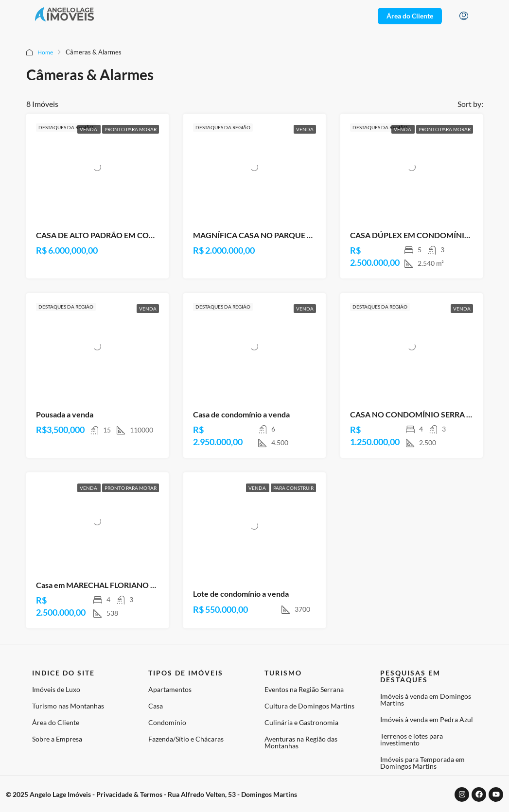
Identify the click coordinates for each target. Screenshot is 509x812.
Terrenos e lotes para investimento (412, 739)
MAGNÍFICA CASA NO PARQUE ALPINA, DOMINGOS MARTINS (306, 235)
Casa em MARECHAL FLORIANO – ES (100, 585)
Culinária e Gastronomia (301, 722)
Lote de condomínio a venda (241, 594)
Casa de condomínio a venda (241, 414)
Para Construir (293, 488)
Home (46, 52)
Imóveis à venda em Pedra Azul (427, 719)
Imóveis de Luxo (56, 689)
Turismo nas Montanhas (68, 706)
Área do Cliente (56, 722)
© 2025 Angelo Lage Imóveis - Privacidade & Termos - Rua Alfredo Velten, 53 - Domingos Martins (151, 794)
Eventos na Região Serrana (304, 689)
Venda (89, 129)
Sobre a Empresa (57, 739)
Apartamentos (170, 689)
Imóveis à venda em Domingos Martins (426, 700)
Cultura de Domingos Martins (309, 706)
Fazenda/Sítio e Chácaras (186, 739)
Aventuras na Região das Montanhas (301, 742)
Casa (156, 706)
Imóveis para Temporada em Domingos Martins (422, 763)
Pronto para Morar (131, 129)
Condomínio (167, 722)
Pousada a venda (65, 414)
